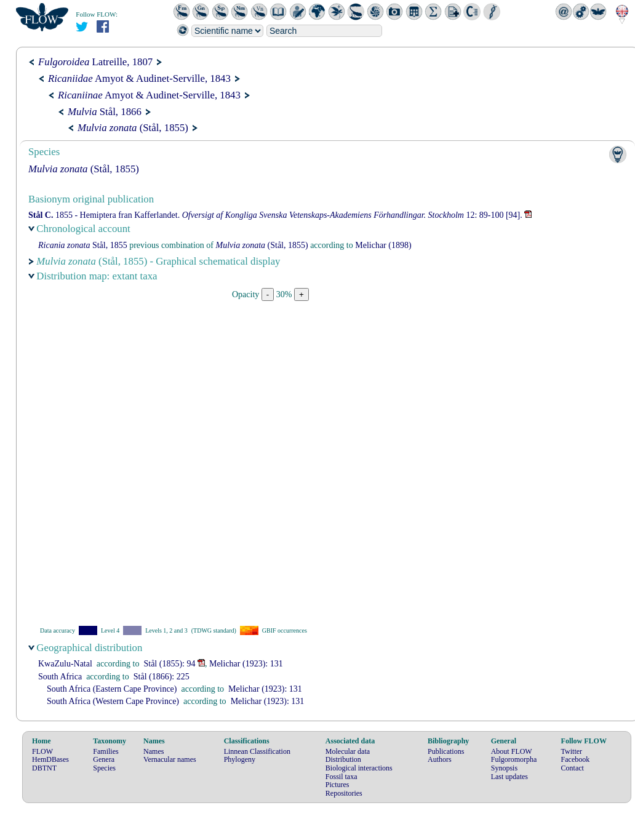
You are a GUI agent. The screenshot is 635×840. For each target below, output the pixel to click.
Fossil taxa (341, 777)
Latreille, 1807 (95, 62)
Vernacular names (170, 759)
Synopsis (504, 768)
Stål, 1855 (83, 245)
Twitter (572, 751)
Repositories (344, 793)
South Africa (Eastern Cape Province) (112, 689)
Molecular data (348, 751)
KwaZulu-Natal (65, 664)
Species (104, 768)
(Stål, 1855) (133, 128)
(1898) (383, 245)
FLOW (42, 751)
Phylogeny (240, 759)
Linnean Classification (257, 751)
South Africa (60, 677)
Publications (446, 751)
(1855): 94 (169, 664)
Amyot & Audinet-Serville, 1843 (139, 78)
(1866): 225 (162, 677)
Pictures (337, 785)
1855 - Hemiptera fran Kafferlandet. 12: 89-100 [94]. (275, 215)
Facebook (576, 759)
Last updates (509, 777)
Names (154, 751)
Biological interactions (359, 768)
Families (106, 751)
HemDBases (50, 759)
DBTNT (44, 768)
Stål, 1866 (105, 112)
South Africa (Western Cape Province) (113, 701)
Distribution (343, 759)
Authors (440, 759)
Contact (573, 768)
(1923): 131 (246, 664)
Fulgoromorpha (514, 759)
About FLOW (512, 751)
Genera (104, 759)
